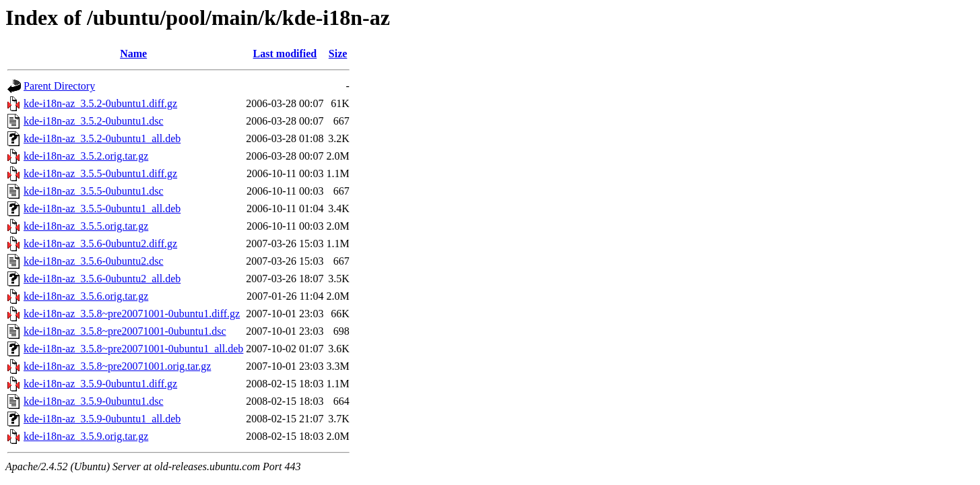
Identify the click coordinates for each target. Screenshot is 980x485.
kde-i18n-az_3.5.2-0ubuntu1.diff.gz (100, 103)
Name (133, 54)
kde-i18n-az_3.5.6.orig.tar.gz (86, 296)
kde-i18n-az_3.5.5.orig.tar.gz (86, 226)
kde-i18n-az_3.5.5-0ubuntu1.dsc (94, 191)
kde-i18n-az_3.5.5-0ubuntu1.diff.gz (100, 173)
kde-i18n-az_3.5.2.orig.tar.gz (86, 156)
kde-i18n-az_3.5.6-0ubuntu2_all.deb (102, 279)
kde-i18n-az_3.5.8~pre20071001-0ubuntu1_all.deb (133, 349)
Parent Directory (59, 86)
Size (338, 54)
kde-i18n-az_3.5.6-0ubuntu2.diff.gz (100, 244)
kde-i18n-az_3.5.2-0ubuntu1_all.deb (102, 138)
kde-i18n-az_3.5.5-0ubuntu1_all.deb (102, 208)
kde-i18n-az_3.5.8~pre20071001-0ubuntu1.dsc (125, 331)
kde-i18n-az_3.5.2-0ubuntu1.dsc (94, 121)
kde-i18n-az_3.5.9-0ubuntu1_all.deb (102, 419)
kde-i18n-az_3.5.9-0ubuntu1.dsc (94, 401)
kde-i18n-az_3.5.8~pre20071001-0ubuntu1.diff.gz (132, 314)
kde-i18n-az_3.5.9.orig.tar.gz (86, 436)
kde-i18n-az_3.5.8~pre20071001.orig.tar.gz (117, 366)
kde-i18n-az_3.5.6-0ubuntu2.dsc (94, 261)
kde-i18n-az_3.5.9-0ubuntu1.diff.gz (100, 384)
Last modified (285, 54)
